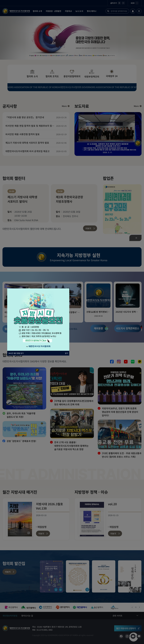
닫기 (67, 353)
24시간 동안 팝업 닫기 (16, 353)
